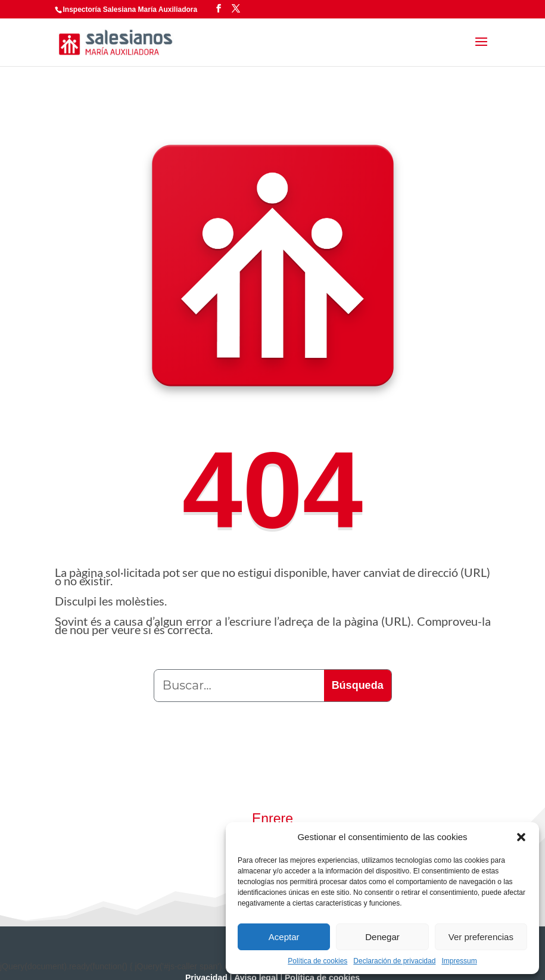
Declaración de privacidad (394, 961)
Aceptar (284, 937)
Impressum (459, 961)
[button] (521, 837)
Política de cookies (317, 961)
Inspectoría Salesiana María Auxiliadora (130, 10)
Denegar (382, 937)
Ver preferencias (481, 937)
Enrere (272, 819)
